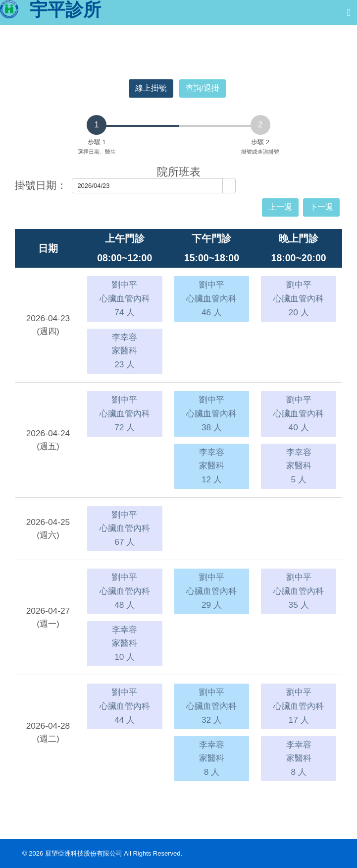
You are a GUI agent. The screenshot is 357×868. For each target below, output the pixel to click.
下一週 (321, 207)
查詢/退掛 (203, 88)
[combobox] (148, 186)
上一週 (280, 207)
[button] (229, 186)
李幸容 (125, 351)
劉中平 (125, 298)
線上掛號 (151, 88)
